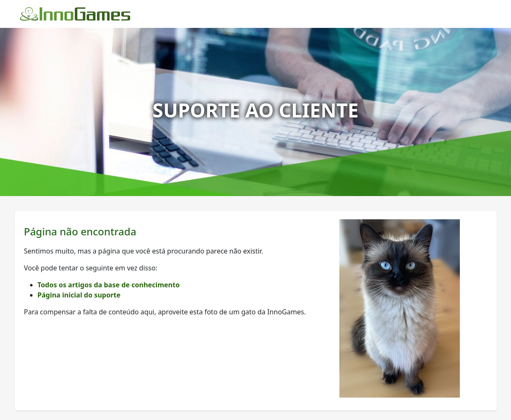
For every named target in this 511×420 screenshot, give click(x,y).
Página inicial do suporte (79, 295)
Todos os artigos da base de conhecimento (109, 285)
